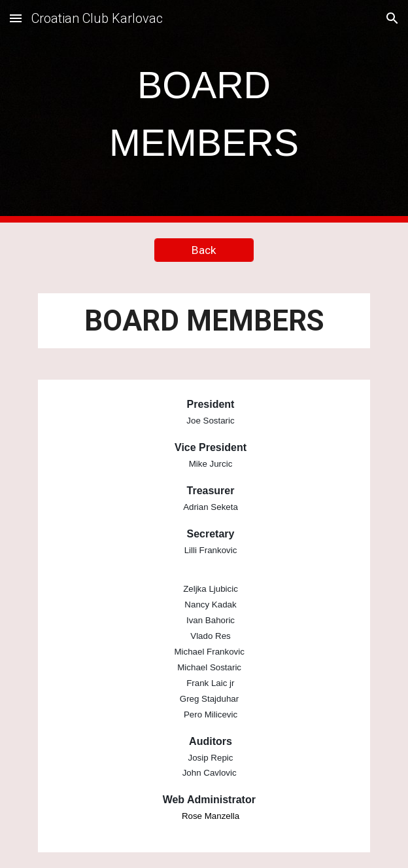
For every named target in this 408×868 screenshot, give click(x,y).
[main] (204, 112)
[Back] (204, 250)
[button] (16, 18)
